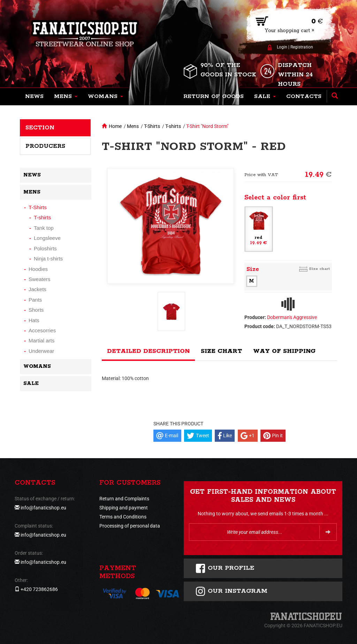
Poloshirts (45, 248)
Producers (45, 146)
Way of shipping (284, 351)
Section (40, 128)
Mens (133, 126)
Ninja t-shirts (48, 259)
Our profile (225, 568)
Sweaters (40, 279)
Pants (35, 300)
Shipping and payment (124, 508)
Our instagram (231, 591)
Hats (34, 320)
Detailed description (148, 351)
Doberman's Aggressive (292, 317)
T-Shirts (152, 126)
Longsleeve (47, 238)
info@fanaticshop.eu (43, 508)
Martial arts (41, 340)
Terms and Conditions (123, 517)
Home (115, 126)
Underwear (41, 351)
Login (282, 47)
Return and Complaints (124, 499)
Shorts (36, 310)
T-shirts (173, 126)
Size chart (319, 269)
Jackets (37, 289)
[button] (66, 97)
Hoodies (38, 269)
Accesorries (42, 330)
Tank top (44, 228)
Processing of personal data (130, 526)
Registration (302, 47)
